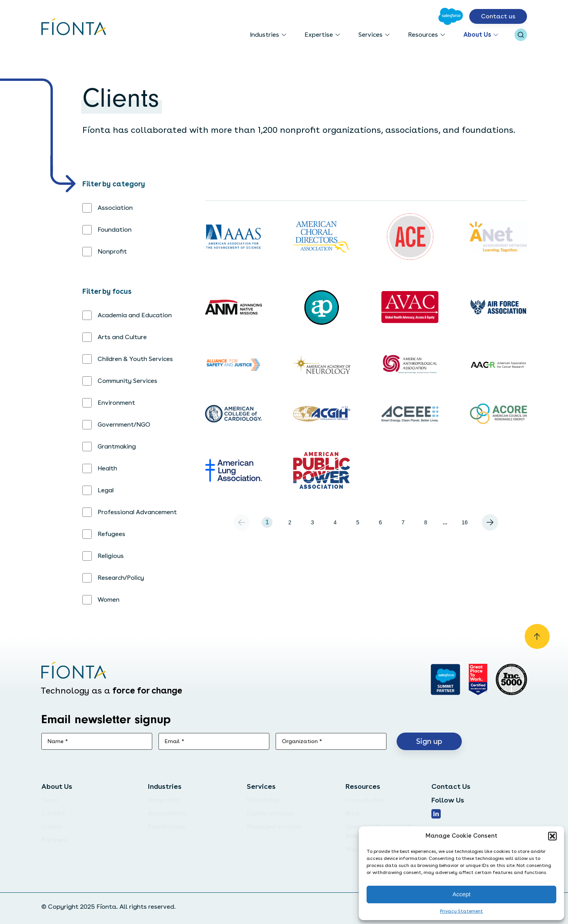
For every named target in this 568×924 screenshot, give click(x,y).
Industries (264, 35)
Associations (167, 813)
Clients (52, 827)
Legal (106, 490)
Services (370, 35)
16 (465, 522)
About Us (477, 35)
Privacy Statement (461, 911)
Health (107, 468)
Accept (461, 894)
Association (115, 208)
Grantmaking (117, 446)
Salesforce (263, 800)
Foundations (167, 827)
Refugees (111, 534)
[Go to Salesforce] (451, 16)
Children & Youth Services (135, 359)
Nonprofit (112, 251)
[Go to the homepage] (74, 27)
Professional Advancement (137, 512)
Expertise (319, 35)
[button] (552, 836)
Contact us (498, 16)
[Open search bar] (521, 35)
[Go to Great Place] (478, 679)
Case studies (365, 800)
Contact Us (451, 786)
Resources (423, 35)
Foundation (115, 230)
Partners (54, 840)
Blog (352, 813)
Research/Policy (121, 578)
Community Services (127, 381)
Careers (53, 813)
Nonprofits (164, 800)
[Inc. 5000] (511, 679)
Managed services (274, 827)
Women (109, 600)
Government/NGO (124, 424)
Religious (111, 556)
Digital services (270, 813)
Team (50, 800)
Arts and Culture (122, 337)
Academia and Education (135, 315)
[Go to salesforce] (445, 679)
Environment (116, 403)
